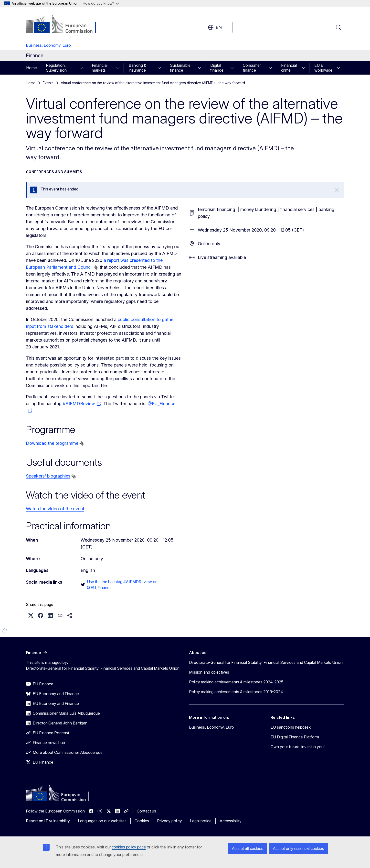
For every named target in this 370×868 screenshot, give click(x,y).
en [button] (215, 27)
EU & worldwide (323, 68)
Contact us (146, 811)
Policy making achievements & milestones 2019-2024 (236, 692)
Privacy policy (169, 821)
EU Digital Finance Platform (295, 737)
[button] (31, 615)
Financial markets (100, 68)
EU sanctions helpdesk (291, 727)
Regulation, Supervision (56, 68)
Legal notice (201, 821)
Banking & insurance (137, 68)
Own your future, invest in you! (298, 747)
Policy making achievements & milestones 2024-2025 (236, 682)
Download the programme (52, 443)
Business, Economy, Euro (48, 45)
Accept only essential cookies (299, 849)
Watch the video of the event (55, 509)
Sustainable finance (180, 68)
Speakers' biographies (48, 476)
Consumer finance (252, 68)
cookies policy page (129, 847)
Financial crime (289, 68)
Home (32, 68)
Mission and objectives (209, 672)
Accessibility (231, 821)
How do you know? (101, 3)
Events (48, 83)
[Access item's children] (83, 68)
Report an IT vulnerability (48, 821)
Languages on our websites (102, 821)
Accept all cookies (247, 849)
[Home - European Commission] (65, 24)
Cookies (142, 821)
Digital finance (217, 68)
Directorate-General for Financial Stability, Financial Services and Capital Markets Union (266, 662)
